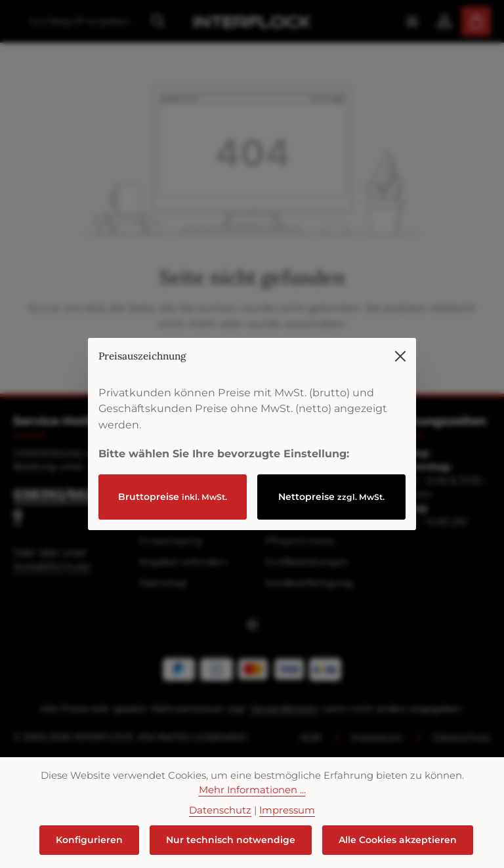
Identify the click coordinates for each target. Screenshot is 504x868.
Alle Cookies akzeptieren (398, 840)
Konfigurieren (89, 840)
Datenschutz (220, 810)
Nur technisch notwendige (231, 840)
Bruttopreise (173, 477)
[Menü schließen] (400, 337)
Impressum (287, 810)
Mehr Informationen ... (252, 790)
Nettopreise (331, 477)
